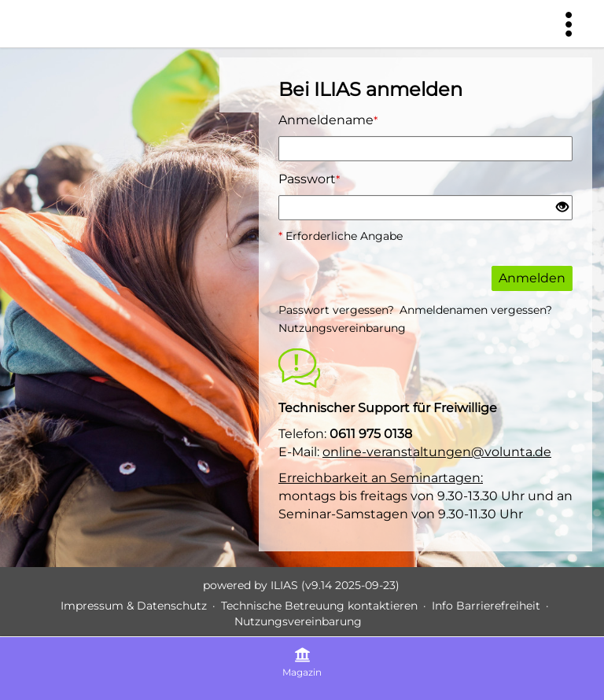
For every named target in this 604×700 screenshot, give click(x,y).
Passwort (309, 179)
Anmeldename (328, 120)
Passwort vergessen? (336, 310)
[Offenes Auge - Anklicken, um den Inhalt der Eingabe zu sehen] (562, 208)
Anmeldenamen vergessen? (476, 310)
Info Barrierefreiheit (486, 606)
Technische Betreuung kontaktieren (319, 606)
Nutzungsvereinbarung (342, 328)
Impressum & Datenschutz (134, 606)
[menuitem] (569, 24)
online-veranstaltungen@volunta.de (437, 452)
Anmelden (532, 278)
